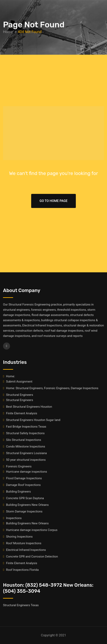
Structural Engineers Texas (21, 605)
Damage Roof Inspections (23, 485)
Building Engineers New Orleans (27, 505)
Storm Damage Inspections (24, 511)
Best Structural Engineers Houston (29, 407)
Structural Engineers (20, 395)
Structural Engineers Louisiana (26, 453)
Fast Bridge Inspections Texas (26, 427)
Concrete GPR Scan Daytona (25, 498)
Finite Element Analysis (22, 413)
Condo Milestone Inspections (26, 446)
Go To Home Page (54, 201)
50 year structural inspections (26, 460)
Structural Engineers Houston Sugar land (33, 420)
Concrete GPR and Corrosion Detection (32, 557)
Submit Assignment (19, 382)
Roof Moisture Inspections (24, 543)
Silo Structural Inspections (24, 440)
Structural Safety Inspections (25, 433)
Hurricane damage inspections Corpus (32, 530)
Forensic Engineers (19, 466)
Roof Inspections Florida (22, 570)
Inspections (14, 518)
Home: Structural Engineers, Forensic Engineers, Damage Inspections (52, 388)
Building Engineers (18, 492)
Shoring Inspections (19, 537)
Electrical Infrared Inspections (26, 550)
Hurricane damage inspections (27, 472)
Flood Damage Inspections (24, 478)
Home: (10, 376)
